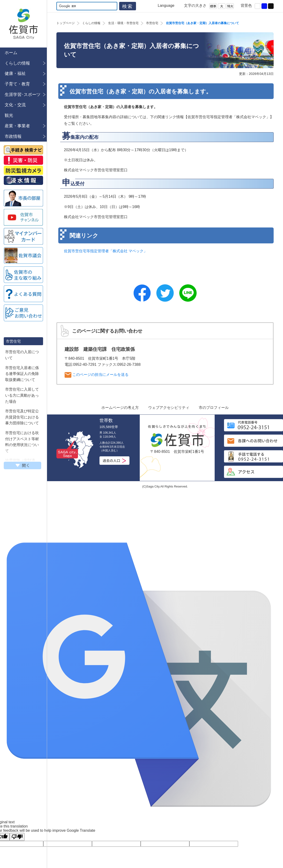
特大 (230, 6)
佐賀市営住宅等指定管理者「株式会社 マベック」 (106, 251)
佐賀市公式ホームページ (23, 24)
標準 (213, 6)
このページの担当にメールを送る (97, 375)
